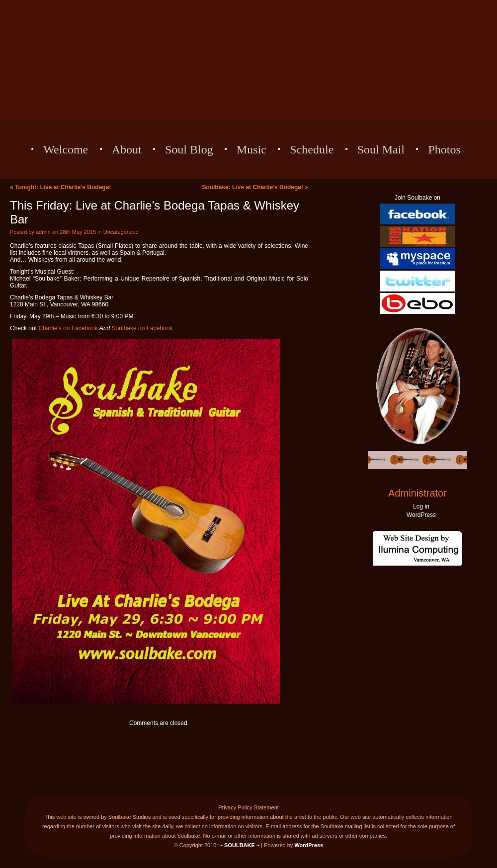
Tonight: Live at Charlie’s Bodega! (63, 187)
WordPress (421, 515)
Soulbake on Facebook (142, 328)
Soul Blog (189, 149)
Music (251, 149)
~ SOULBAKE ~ (240, 845)
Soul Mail (381, 149)
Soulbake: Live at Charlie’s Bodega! (252, 187)
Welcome (66, 149)
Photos (444, 149)
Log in (421, 506)
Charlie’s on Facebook (68, 328)
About (127, 149)
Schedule (312, 149)
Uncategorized (121, 232)
